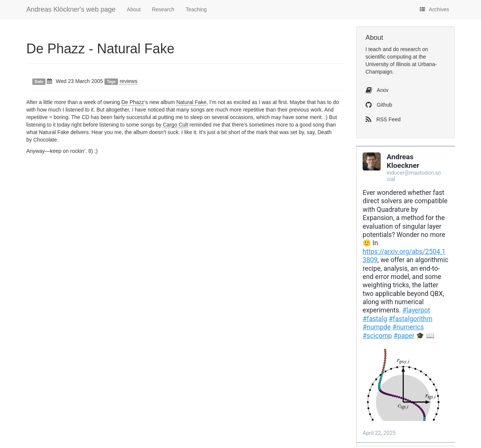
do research (407, 49)
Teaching (196, 9)
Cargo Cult (175, 125)
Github (379, 105)
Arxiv (377, 90)
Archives (434, 9)
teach (375, 49)
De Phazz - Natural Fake (100, 49)
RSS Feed (383, 119)
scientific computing (389, 57)
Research (163, 9)
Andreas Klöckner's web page (71, 9)
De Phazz (133, 102)
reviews (128, 81)
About (134, 9)
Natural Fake (191, 102)
